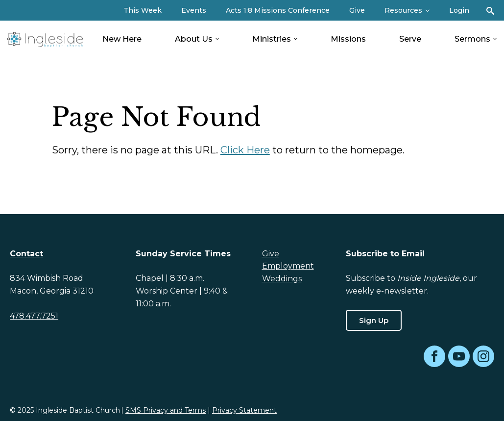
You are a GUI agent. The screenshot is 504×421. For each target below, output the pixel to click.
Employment (288, 266)
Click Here (245, 150)
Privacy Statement (244, 410)
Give (357, 10)
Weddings (282, 279)
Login (459, 10)
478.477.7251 (34, 316)
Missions (348, 39)
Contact (26, 254)
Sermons (472, 39)
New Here (122, 39)
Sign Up (374, 320)
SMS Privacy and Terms (166, 410)
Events (194, 10)
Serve (410, 39)
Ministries (272, 39)
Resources (403, 10)
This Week (143, 10)
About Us (194, 39)
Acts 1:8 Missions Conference (278, 10)
